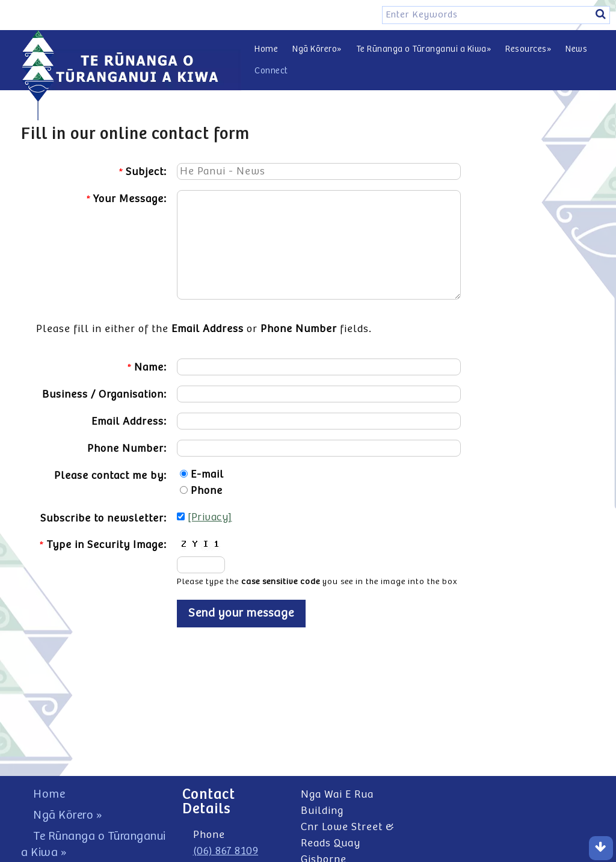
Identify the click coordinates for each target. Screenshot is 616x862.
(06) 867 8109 (226, 851)
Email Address (208, 329)
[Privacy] (210, 517)
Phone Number (299, 329)
